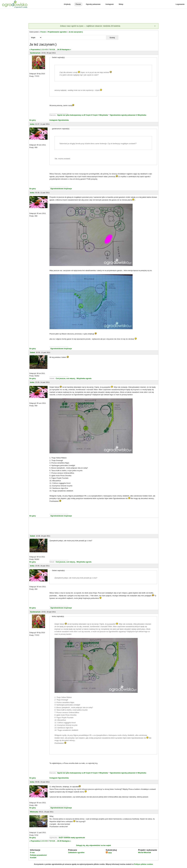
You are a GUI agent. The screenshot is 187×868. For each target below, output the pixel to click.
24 (58, 49)
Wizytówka (104, 115)
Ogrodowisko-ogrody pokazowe (123, 115)
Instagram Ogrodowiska (59, 120)
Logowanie (180, 4)
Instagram (110, 4)
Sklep (121, 4)
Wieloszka (34, 812)
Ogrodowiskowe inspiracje (61, 189)
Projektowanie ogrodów (57, 32)
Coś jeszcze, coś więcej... (66, 378)
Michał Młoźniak (144, 852)
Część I (96, 115)
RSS (109, 853)
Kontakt (33, 858)
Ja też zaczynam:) (76, 32)
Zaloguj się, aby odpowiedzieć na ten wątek (94, 845)
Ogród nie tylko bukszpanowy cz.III (71, 115)
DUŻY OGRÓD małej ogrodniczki (72, 838)
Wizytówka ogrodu (84, 378)
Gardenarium (35, 53)
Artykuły (67, 4)
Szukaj (112, 38)
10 (54, 49)
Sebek (32, 352)
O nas (32, 852)
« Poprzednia (35, 49)
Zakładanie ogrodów (76, 852)
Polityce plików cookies (143, 864)
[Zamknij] (155, 26)
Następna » (66, 49)
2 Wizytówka (141, 115)
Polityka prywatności (38, 855)
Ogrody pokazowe (93, 4)
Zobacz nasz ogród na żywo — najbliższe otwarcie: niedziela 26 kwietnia (90, 26)
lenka (32, 124)
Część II (89, 115)
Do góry (33, 120)
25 (61, 49)
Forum (78, 4)
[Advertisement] (94, 16)
